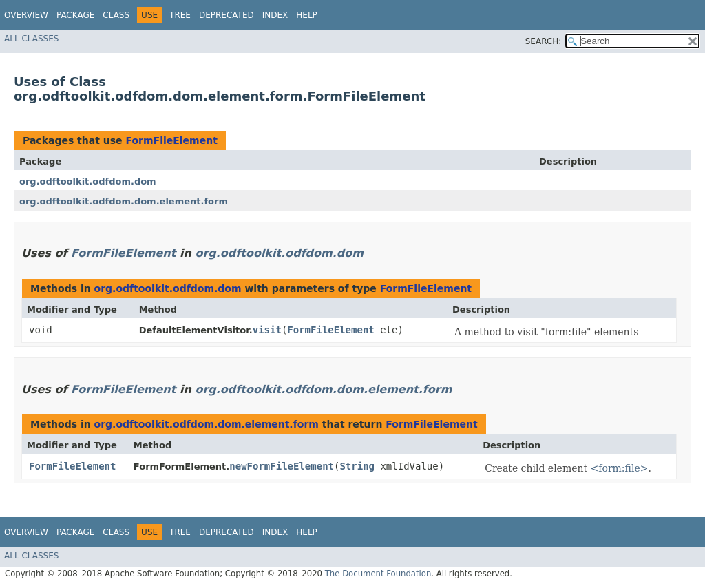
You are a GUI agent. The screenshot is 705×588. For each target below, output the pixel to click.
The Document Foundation (378, 574)
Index (275, 15)
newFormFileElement (282, 466)
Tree (180, 15)
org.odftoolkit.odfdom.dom (88, 181)
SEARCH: (544, 41)
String (357, 466)
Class (116, 15)
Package (75, 15)
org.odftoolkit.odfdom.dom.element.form (124, 201)
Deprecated (227, 15)
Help (307, 15)
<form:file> (620, 468)
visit (267, 330)
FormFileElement (171, 140)
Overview (26, 15)
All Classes (31, 39)
